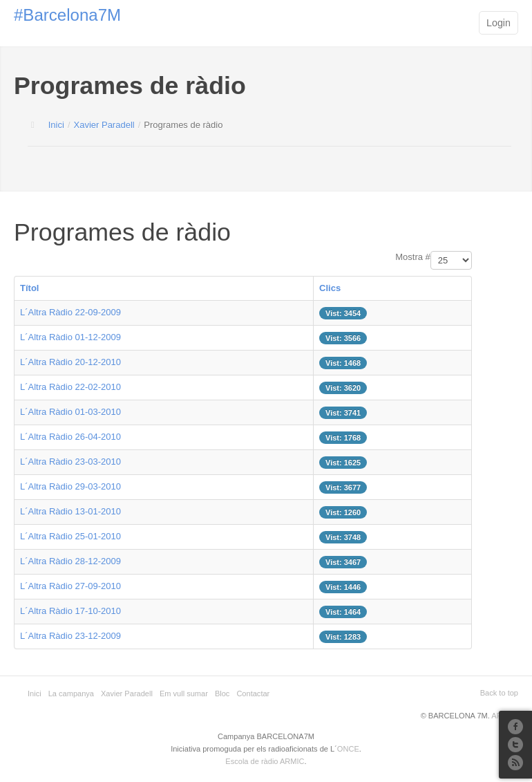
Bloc (222, 693)
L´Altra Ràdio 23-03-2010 (70, 462)
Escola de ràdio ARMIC (265, 761)
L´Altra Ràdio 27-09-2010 (70, 586)
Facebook (515, 727)
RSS (515, 763)
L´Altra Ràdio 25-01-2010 (70, 536)
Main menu (458, 24)
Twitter (515, 745)
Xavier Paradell (104, 125)
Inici (56, 125)
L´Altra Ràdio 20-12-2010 (70, 362)
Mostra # (413, 257)
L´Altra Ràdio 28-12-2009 (70, 561)
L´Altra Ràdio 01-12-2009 (70, 337)
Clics (330, 288)
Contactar (253, 693)
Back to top (499, 693)
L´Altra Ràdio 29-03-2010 (70, 486)
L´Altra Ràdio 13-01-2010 (70, 511)
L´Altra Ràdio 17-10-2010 (70, 611)
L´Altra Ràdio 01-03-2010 (70, 412)
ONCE (348, 749)
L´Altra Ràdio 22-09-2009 (70, 312)
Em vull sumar (184, 693)
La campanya (71, 693)
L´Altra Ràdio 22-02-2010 (70, 387)
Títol (29, 288)
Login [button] (498, 23)
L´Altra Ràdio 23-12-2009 (70, 636)
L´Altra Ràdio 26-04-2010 (70, 437)
